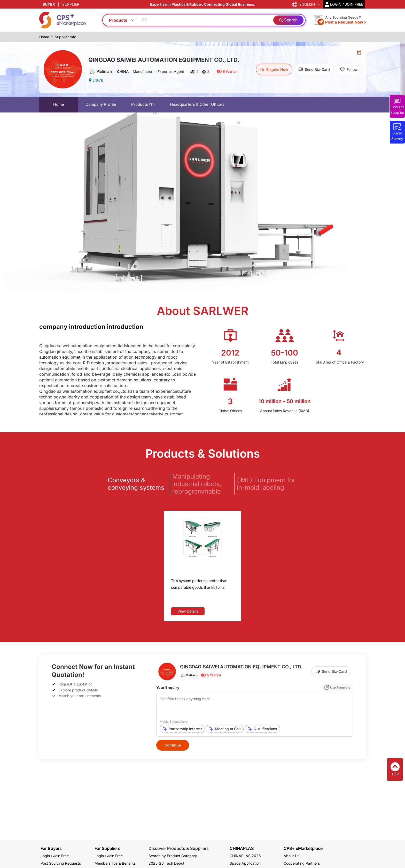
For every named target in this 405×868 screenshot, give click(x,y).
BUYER (49, 4)
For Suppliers (107, 848)
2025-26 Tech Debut (166, 863)
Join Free (115, 856)
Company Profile (101, 104)
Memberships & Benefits (115, 863)
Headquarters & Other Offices (197, 104)
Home (44, 37)
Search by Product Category (173, 856)
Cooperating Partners (302, 863)
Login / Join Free (55, 856)
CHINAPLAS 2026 (245, 856)
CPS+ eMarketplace (303, 848)
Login (99, 856)
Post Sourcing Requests (61, 863)
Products (143, 104)
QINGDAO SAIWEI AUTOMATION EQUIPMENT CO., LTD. (164, 60)
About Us (291, 856)
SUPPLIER (71, 4)
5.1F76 (96, 80)
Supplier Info (65, 37)
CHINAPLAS (242, 848)
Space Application (245, 863)
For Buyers (51, 848)
